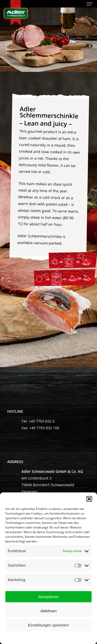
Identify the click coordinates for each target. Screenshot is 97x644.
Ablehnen (48, 611)
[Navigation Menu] (89, 4)
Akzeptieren (48, 597)
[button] (89, 499)
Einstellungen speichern (48, 625)
